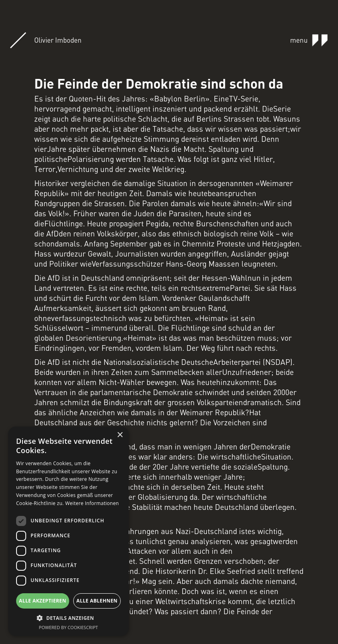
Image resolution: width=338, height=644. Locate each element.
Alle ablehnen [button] (97, 601)
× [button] (120, 435)
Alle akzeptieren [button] (43, 601)
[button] (68, 618)
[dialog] (68, 531)
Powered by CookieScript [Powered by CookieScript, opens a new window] (69, 627)
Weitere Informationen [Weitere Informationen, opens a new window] (92, 503)
